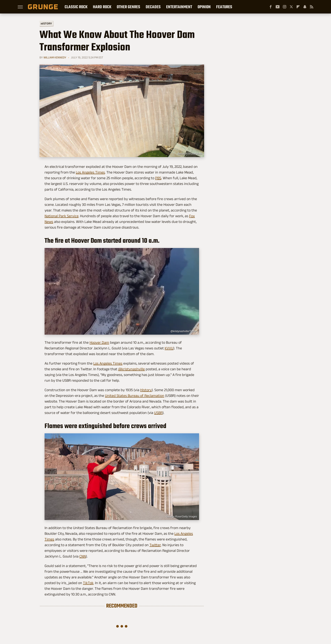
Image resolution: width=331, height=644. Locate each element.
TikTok (88, 583)
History (46, 23)
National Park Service (62, 216)
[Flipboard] (298, 7)
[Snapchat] (305, 7)
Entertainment (179, 7)
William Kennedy (55, 57)
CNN (83, 556)
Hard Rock (102, 7)
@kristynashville (132, 369)
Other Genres (128, 7)
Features (224, 7)
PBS (158, 178)
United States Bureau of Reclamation (135, 396)
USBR (158, 413)
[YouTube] (278, 7)
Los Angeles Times (90, 172)
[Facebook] (271, 7)
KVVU (169, 348)
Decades (153, 7)
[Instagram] (285, 7)
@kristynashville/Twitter (184, 331)
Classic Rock (76, 7)
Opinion (204, 7)
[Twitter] (291, 7)
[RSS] (312, 7)
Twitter (155, 545)
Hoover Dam (99, 342)
